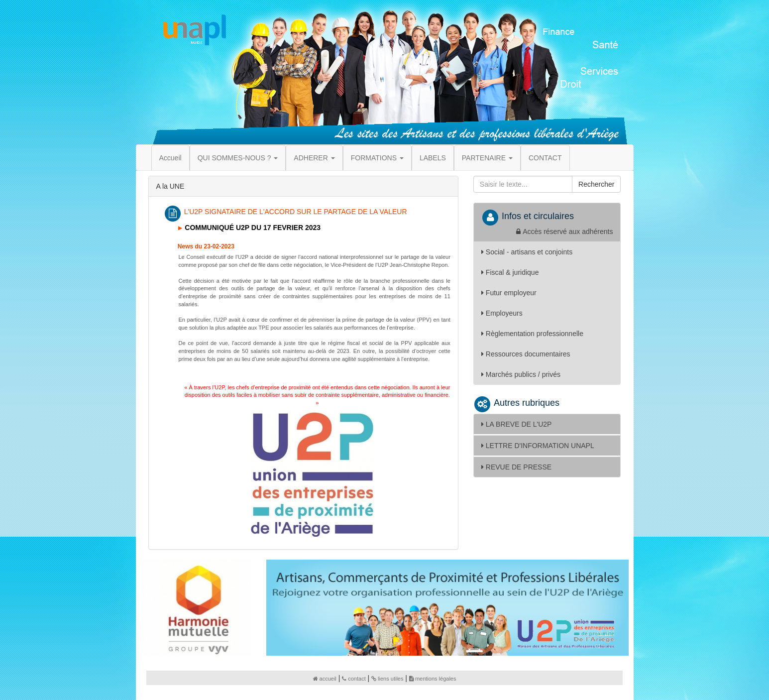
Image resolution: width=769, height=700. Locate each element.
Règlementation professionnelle (532, 334)
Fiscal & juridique (510, 272)
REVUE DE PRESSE (516, 467)
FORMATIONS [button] (377, 158)
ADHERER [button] (314, 158)
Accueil (170, 158)
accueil (325, 679)
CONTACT (545, 158)
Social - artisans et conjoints (527, 252)
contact (354, 679)
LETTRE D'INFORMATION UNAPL (538, 446)
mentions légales (433, 679)
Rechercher (596, 184)
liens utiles (387, 679)
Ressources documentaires (526, 354)
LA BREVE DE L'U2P (517, 424)
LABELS (433, 158)
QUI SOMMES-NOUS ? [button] (238, 158)
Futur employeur (509, 293)
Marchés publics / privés (521, 374)
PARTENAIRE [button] (487, 158)
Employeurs (502, 313)
